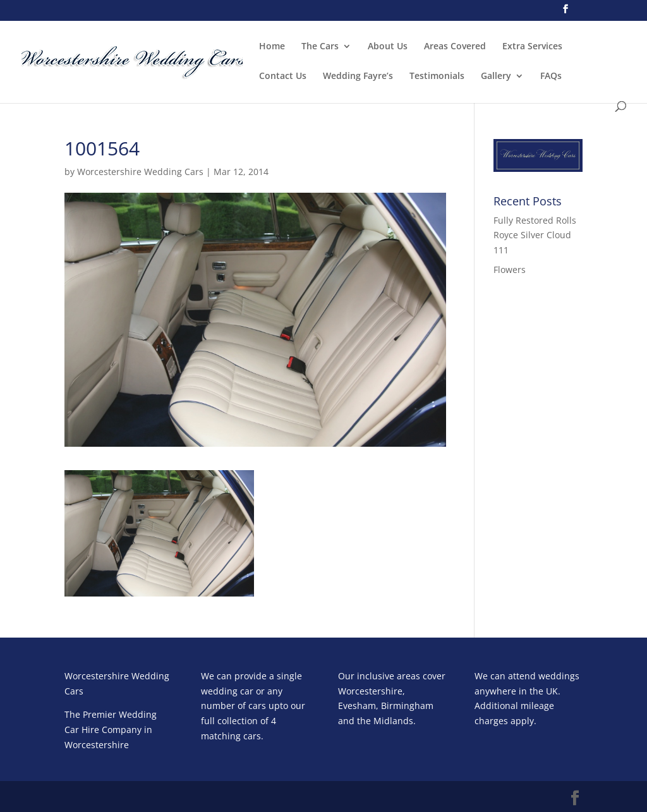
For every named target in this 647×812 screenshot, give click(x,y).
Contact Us (283, 76)
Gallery (496, 76)
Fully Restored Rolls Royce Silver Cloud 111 (535, 235)
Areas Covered (455, 47)
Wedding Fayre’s (358, 76)
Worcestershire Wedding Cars (140, 172)
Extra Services (532, 47)
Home (272, 47)
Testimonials (437, 76)
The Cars (320, 47)
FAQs (551, 76)
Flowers (510, 270)
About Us (388, 47)
